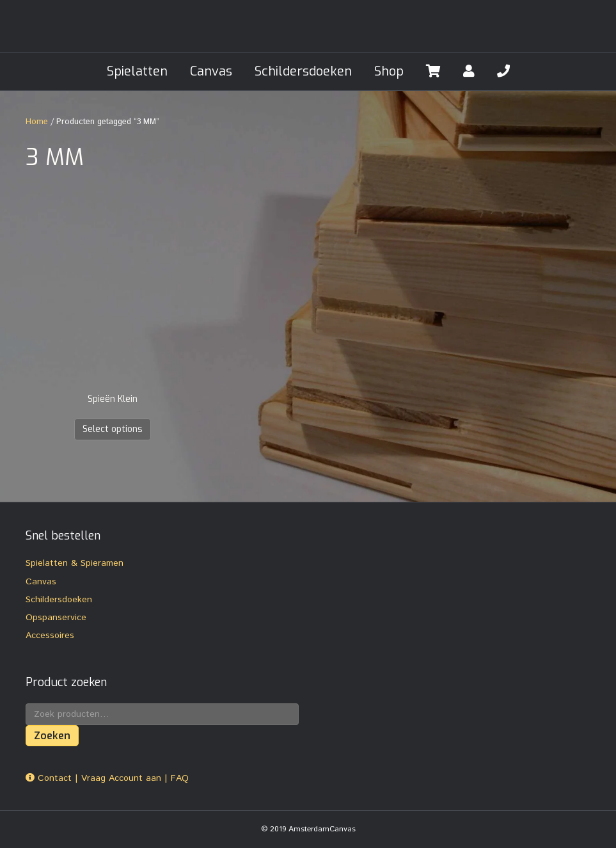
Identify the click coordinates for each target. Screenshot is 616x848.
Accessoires (50, 636)
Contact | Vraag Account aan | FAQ (107, 778)
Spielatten (137, 71)
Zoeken (52, 736)
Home (37, 122)
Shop (389, 71)
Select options (113, 429)
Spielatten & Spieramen (75, 563)
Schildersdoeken (303, 71)
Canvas (211, 71)
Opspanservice (56, 618)
